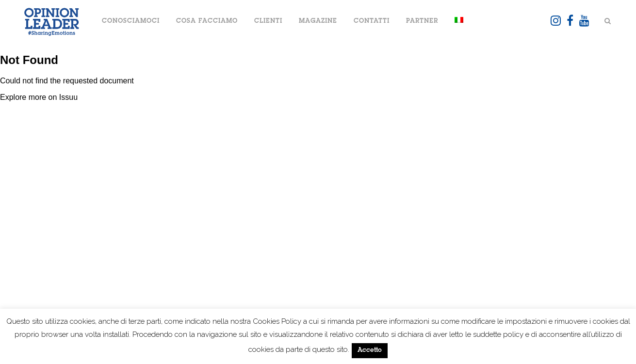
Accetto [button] (370, 351)
